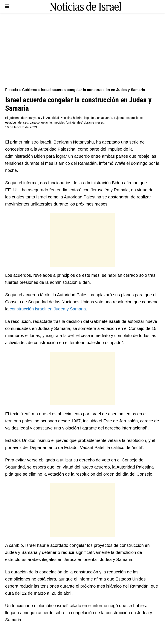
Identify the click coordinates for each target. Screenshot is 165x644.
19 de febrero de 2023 (21, 127)
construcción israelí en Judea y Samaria (48, 309)
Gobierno (29, 90)
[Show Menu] (7, 6)
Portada (12, 90)
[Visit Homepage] (86, 6)
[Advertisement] (82, 49)
